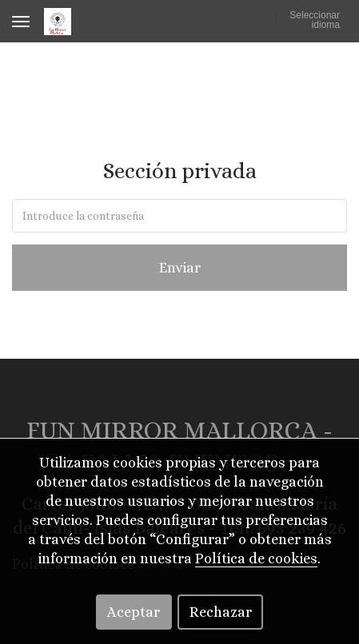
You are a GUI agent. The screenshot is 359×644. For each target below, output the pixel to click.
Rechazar (221, 612)
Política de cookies (256, 559)
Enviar (180, 268)
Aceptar (134, 612)
